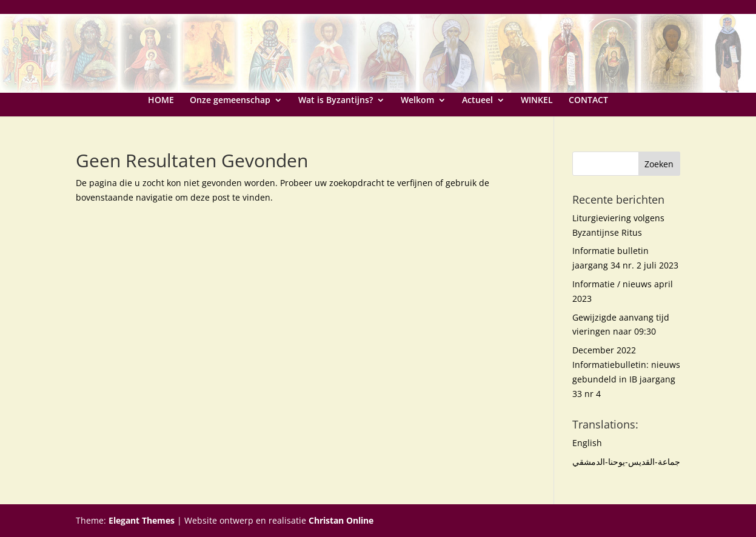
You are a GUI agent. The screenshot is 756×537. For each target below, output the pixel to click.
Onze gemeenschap (230, 101)
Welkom (417, 101)
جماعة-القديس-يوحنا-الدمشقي (626, 462)
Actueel (477, 101)
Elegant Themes (142, 520)
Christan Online (341, 520)
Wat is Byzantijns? (336, 101)
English (587, 443)
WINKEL (537, 101)
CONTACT (588, 101)
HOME (161, 101)
